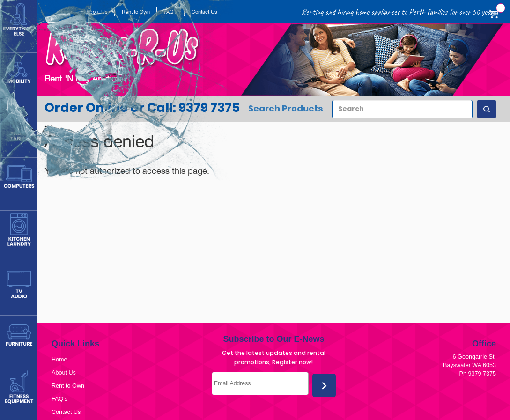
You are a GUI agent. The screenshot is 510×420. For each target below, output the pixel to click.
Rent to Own (68, 386)
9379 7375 (482, 374)
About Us (64, 373)
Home (59, 360)
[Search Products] (487, 109)
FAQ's (59, 399)
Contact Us (66, 412)
